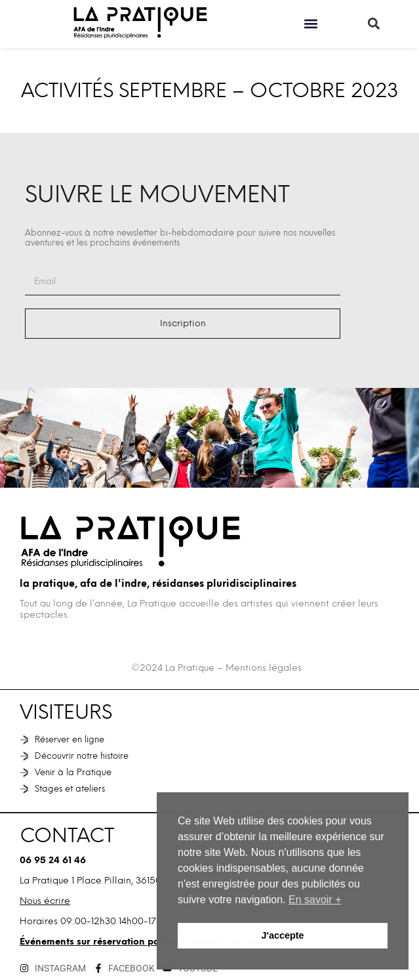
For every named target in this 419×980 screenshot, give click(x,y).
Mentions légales (264, 668)
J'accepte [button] (282, 935)
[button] (310, 24)
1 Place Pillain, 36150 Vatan (131, 881)
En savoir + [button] (315, 900)
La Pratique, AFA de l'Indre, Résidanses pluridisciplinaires (158, 584)
